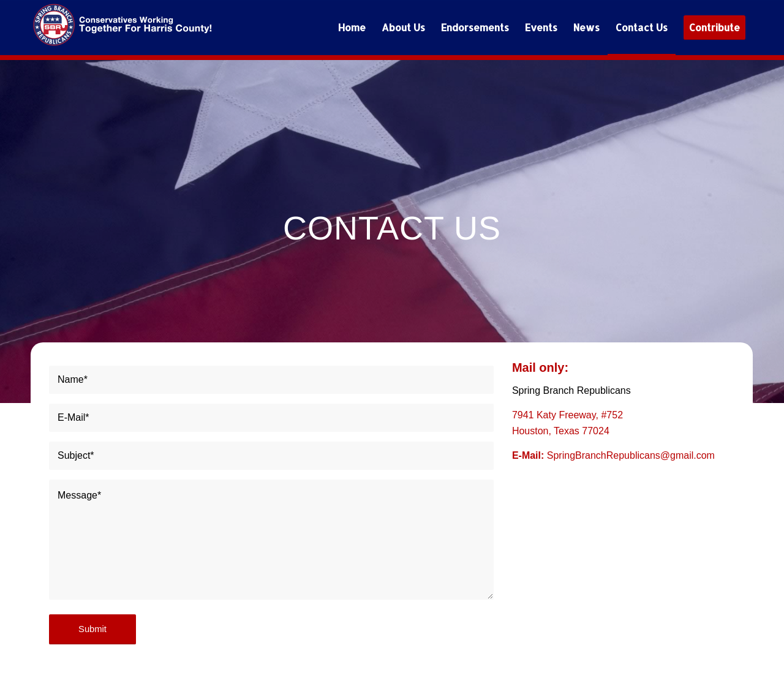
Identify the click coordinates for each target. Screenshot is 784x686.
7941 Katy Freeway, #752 (567, 415)
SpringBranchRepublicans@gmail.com (631, 455)
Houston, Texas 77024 (561, 431)
